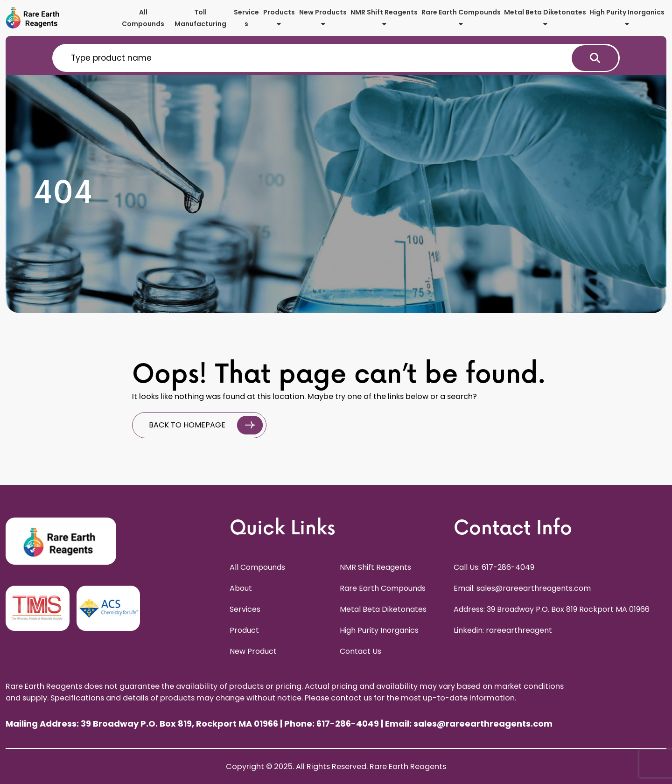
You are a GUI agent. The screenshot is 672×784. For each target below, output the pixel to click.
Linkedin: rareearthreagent (503, 630)
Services (246, 18)
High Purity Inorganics (627, 17)
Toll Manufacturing (200, 18)
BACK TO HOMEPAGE (206, 425)
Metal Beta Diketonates (545, 17)
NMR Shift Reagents (384, 17)
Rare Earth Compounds (461, 17)
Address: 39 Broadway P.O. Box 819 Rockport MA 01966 (552, 609)
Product (244, 630)
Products (279, 17)
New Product (253, 651)
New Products (323, 17)
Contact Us (360, 651)
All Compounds (143, 18)
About (241, 588)
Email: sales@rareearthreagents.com (522, 588)
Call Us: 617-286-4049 (494, 567)
